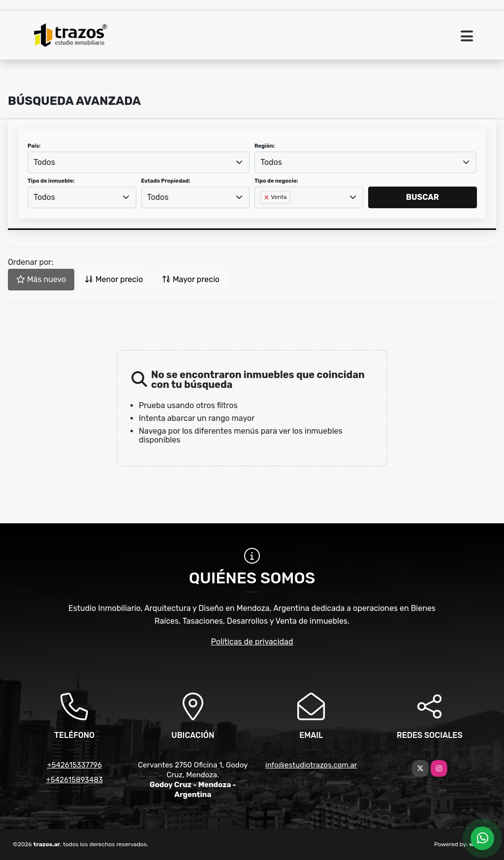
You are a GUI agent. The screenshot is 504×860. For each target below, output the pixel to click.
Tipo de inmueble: (51, 181)
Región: (265, 146)
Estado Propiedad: (166, 181)
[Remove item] (267, 197)
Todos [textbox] (44, 162)
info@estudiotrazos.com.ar (311, 765)
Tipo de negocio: (276, 181)
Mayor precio (191, 279)
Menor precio (114, 279)
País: (34, 146)
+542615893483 (75, 780)
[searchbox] (263, 213)
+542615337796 (74, 765)
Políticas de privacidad (252, 642)
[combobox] (139, 162)
